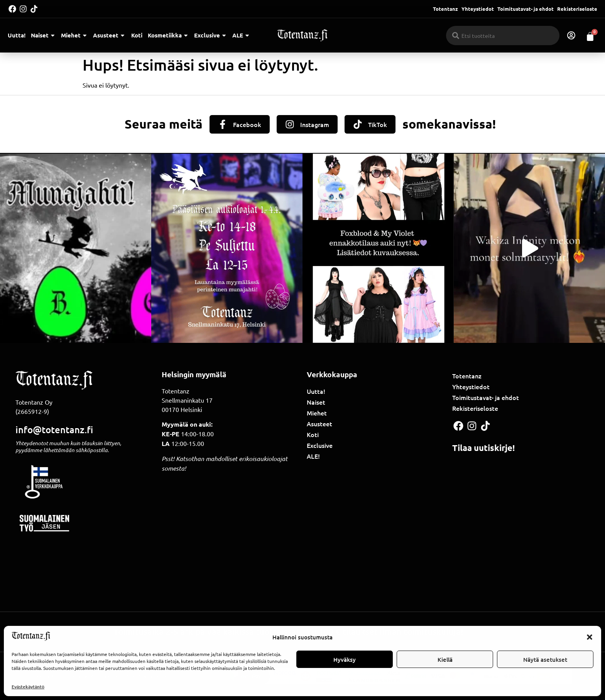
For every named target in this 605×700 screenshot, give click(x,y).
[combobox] (503, 36)
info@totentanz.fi (54, 430)
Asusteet (109, 35)
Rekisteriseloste (577, 9)
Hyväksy (345, 659)
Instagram (315, 124)
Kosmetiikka (168, 35)
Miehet (74, 35)
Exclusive (210, 35)
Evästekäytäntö (28, 687)
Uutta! (17, 35)
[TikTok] (358, 124)
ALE (241, 35)
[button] (590, 637)
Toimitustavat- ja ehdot (526, 9)
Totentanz (445, 9)
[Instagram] (290, 124)
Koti (137, 35)
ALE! (313, 456)
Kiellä (445, 659)
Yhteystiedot (478, 9)
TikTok (378, 124)
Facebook (247, 124)
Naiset (43, 35)
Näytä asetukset (545, 659)
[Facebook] (223, 124)
